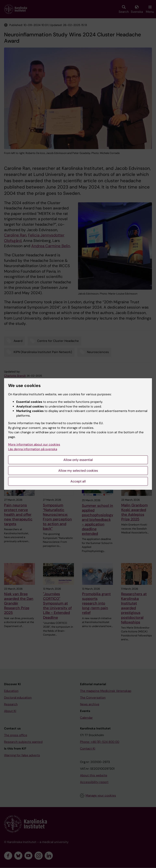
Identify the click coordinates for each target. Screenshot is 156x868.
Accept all (78, 481)
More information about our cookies (34, 444)
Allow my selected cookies (78, 471)
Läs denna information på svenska (33, 449)
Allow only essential (78, 460)
